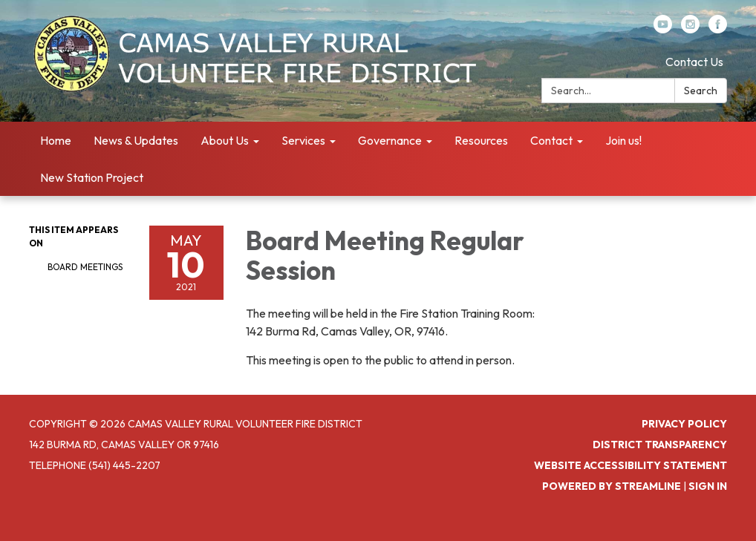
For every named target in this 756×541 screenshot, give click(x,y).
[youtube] (663, 29)
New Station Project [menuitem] (92, 177)
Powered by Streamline (612, 486)
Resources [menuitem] (481, 140)
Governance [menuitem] (390, 140)
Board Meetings (85, 267)
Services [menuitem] (303, 140)
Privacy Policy (684, 424)
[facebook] (718, 29)
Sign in (708, 486)
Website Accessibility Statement (630, 465)
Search (701, 91)
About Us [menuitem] (225, 140)
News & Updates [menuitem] (136, 140)
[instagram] (690, 29)
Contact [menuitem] (551, 140)
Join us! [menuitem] (623, 140)
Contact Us (694, 62)
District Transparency (660, 445)
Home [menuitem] (56, 140)
